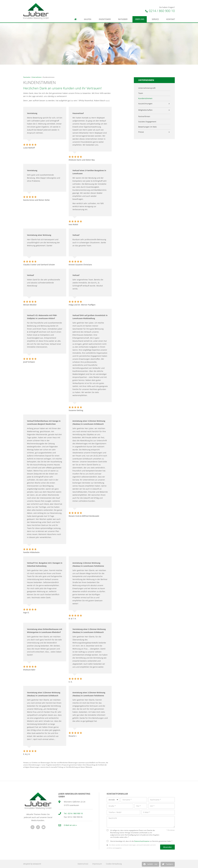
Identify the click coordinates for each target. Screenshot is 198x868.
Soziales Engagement (147, 122)
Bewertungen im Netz (147, 127)
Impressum (97, 864)
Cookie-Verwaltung (114, 864)
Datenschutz (83, 864)
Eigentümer (105, 19)
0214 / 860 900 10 (160, 11)
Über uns (140, 19)
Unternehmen (36, 77)
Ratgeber (123, 19)
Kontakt (171, 19)
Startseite (27, 77)
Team (141, 93)
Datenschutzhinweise (142, 841)
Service (155, 19)
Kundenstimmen (145, 98)
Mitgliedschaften (145, 110)
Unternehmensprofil (147, 88)
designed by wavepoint (32, 864)
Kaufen (88, 19)
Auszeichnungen (145, 104)
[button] (151, 864)
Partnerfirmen (144, 116)
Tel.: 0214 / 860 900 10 (73, 813)
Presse (141, 132)
